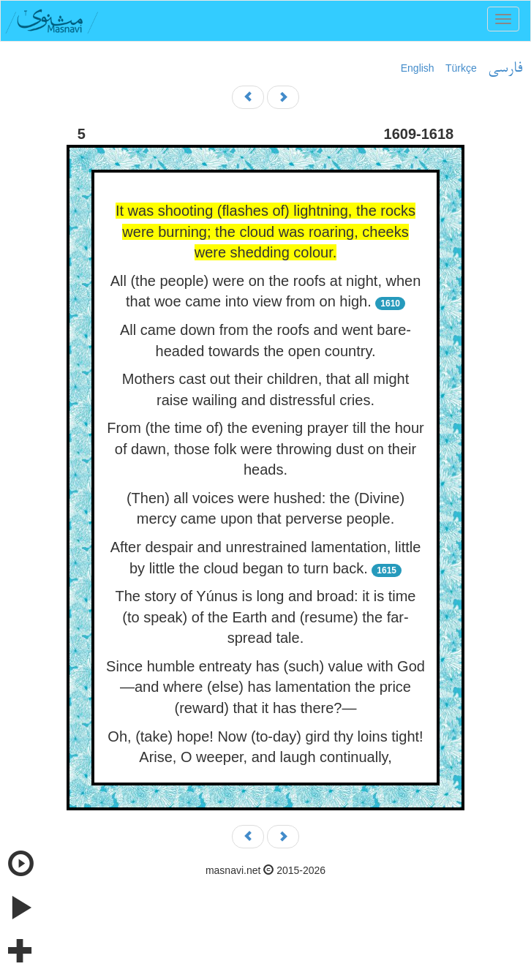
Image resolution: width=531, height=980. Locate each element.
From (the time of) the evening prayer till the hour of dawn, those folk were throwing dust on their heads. (265, 449)
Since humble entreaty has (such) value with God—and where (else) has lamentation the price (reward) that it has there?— (265, 687)
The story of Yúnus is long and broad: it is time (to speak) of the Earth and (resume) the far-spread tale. (266, 617)
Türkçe (461, 68)
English (418, 68)
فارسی (505, 69)
